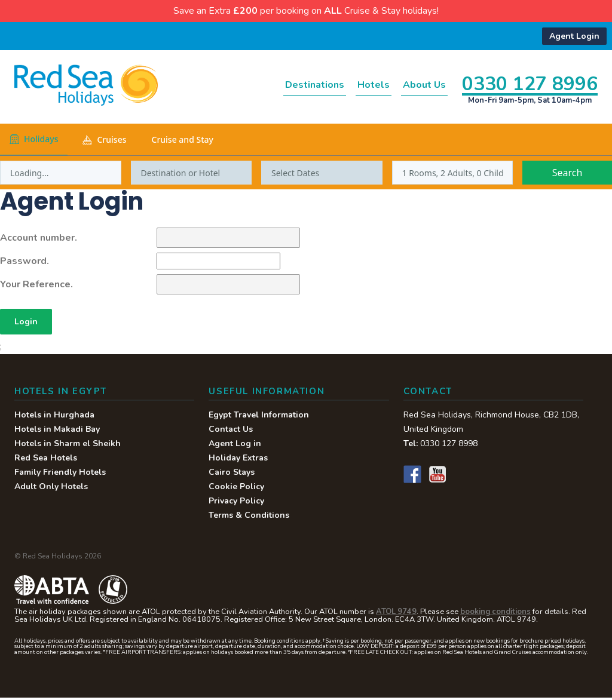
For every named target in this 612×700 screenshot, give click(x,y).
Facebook (412, 477)
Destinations (276, 85)
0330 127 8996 (530, 83)
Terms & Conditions (249, 518)
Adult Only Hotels (51, 489)
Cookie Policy (236, 489)
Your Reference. (36, 285)
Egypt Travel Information (259, 417)
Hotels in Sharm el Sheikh (68, 446)
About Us (416, 85)
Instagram (463, 477)
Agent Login (574, 36)
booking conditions (495, 614)
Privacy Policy (236, 503)
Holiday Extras (238, 460)
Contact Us (231, 432)
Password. (25, 262)
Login (27, 323)
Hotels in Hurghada (54, 417)
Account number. (39, 238)
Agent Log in (235, 446)
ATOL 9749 (396, 614)
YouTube (437, 477)
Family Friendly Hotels (60, 475)
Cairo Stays (232, 475)
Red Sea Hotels (46, 460)
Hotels (351, 85)
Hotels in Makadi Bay (57, 432)
